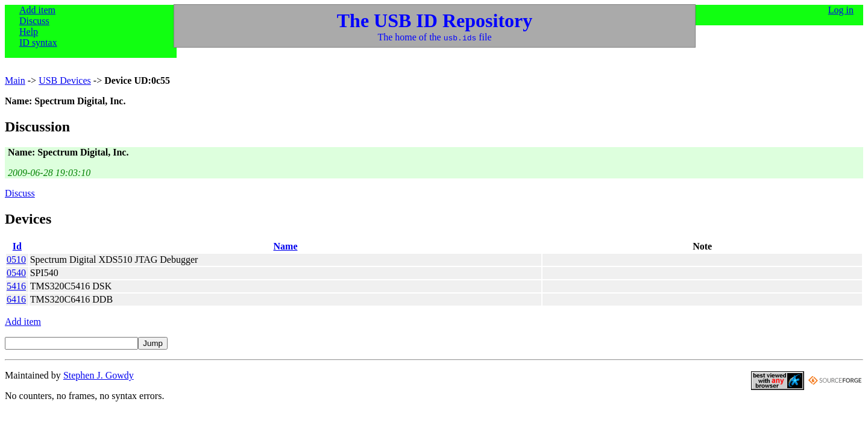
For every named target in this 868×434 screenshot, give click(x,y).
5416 (16, 286)
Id (17, 246)
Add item (37, 10)
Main (15, 80)
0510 (16, 259)
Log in (841, 10)
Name (286, 246)
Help (29, 32)
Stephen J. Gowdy (99, 375)
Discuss (34, 21)
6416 (16, 299)
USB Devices (65, 80)
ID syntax (38, 42)
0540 (16, 273)
